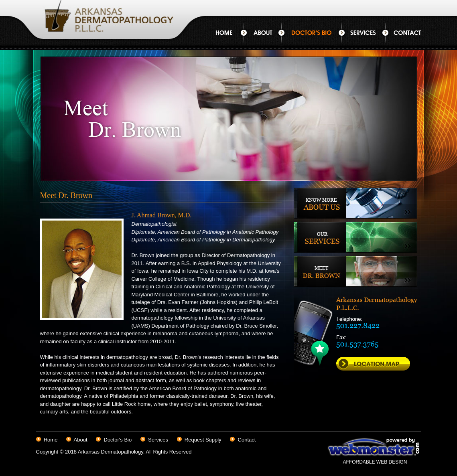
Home (230, 33)
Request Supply (203, 440)
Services (364, 33)
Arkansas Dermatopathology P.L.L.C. (106, 25)
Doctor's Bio (312, 33)
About (263, 33)
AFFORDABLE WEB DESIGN (375, 462)
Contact (403, 33)
